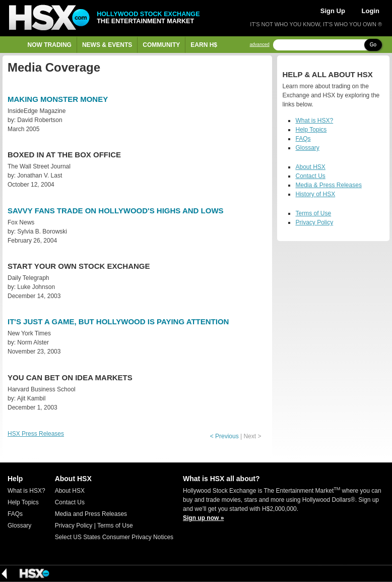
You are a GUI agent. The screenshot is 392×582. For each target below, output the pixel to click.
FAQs (303, 139)
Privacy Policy (314, 222)
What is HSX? (314, 121)
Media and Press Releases (91, 514)
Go (373, 45)
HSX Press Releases (36, 434)
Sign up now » (203, 518)
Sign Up (333, 11)
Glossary (307, 148)
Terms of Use (313, 213)
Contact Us (310, 176)
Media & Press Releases (328, 185)
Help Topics (311, 130)
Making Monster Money (58, 99)
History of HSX (315, 194)
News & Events (107, 45)
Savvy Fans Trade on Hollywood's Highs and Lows (116, 211)
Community (161, 45)
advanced (260, 45)
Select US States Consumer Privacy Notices (114, 537)
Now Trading (50, 45)
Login (371, 11)
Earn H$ (204, 45)
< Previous (224, 436)
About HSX (310, 167)
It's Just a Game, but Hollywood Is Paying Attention (118, 322)
